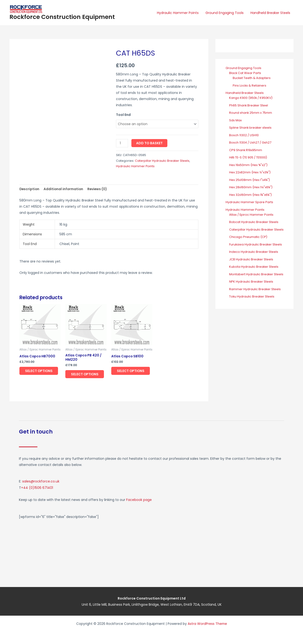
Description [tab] (30, 189)
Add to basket (149, 143)
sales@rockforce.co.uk (41, 482)
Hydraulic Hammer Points (178, 13)
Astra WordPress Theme (207, 623)
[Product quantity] (122, 143)
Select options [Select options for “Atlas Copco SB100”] (131, 371)
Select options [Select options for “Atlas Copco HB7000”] (39, 371)
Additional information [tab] (64, 189)
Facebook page (139, 500)
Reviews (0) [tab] (99, 189)
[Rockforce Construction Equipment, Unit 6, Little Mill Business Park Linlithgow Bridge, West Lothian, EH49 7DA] (219, 549)
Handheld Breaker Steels (270, 13)
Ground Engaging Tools (225, 13)
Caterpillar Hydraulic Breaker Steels (162, 161)
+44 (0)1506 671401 (37, 488)
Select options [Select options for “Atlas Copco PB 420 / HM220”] (85, 374)
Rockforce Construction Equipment (62, 17)
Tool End (123, 115)
